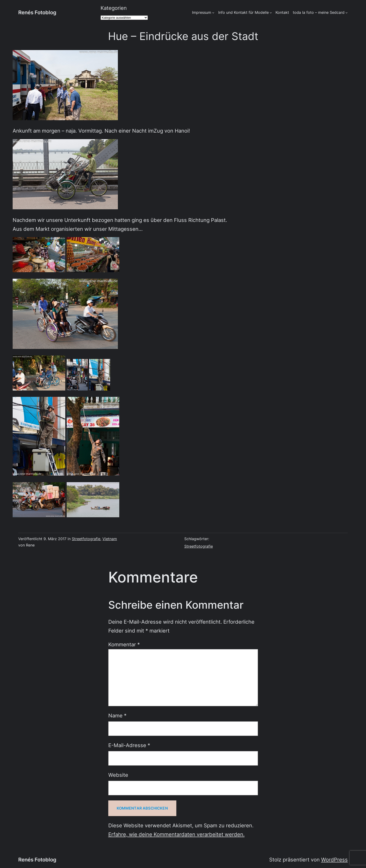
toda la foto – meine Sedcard (319, 13)
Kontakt (282, 13)
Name (117, 716)
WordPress (334, 860)
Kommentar (124, 644)
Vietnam (110, 539)
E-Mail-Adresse (129, 745)
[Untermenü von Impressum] (213, 13)
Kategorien (114, 8)
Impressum (202, 13)
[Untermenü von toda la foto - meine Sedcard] (347, 13)
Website (118, 775)
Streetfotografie (86, 539)
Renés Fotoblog (37, 12)
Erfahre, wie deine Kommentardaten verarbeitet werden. (176, 834)
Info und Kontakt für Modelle (243, 13)
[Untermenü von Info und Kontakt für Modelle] (271, 13)
